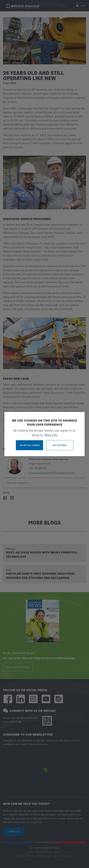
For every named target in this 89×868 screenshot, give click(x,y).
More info (51, 435)
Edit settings (60, 445)
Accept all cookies (30, 445)
